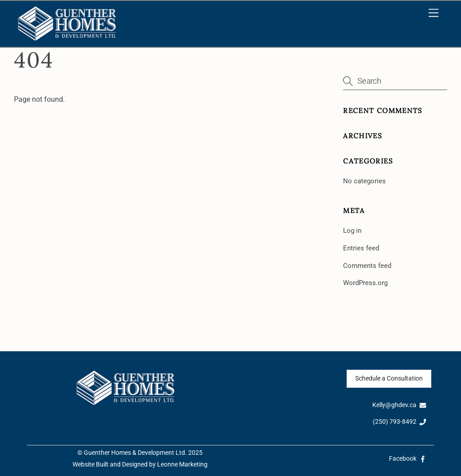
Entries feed (361, 248)
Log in (352, 231)
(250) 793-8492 (400, 422)
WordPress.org (365, 283)
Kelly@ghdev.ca (399, 405)
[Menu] (434, 13)
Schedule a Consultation (389, 379)
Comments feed (367, 266)
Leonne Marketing (182, 465)
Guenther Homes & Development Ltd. (135, 453)
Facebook (408, 459)
